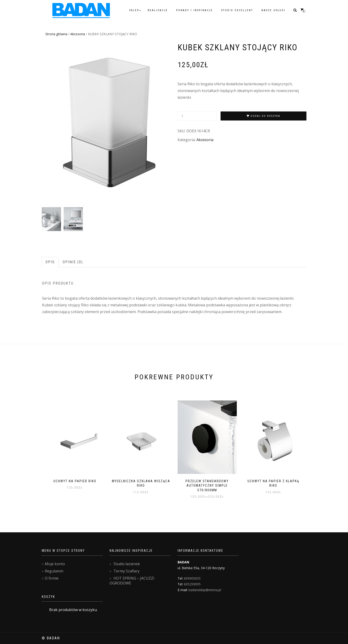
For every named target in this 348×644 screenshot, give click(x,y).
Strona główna (56, 34)
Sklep (134, 10)
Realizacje (158, 10)
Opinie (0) (73, 262)
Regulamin (54, 571)
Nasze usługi (273, 10)
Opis (50, 262)
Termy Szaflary (127, 571)
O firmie (52, 578)
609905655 (192, 578)
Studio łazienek (127, 564)
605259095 (192, 584)
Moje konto (55, 564)
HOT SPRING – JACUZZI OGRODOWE (132, 581)
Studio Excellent (237, 10)
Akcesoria (78, 34)
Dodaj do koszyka (265, 116)
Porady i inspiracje (195, 10)
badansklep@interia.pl (205, 590)
